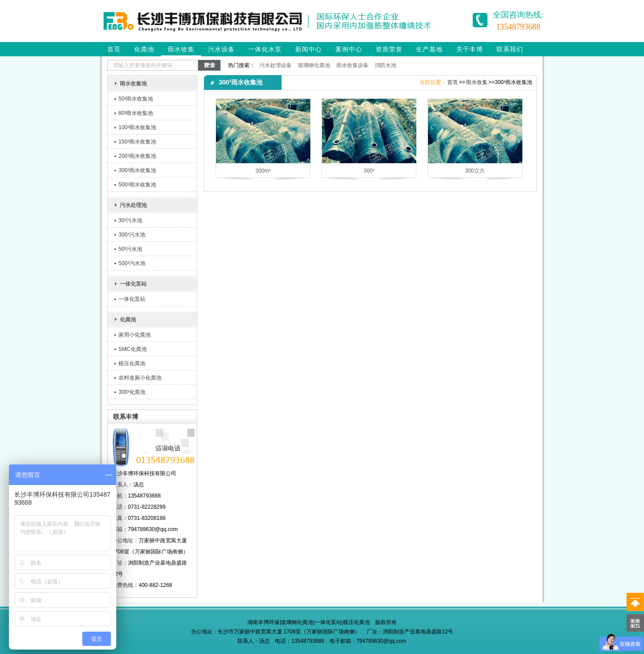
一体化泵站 (133, 284)
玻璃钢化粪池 (314, 65)
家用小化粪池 (135, 335)
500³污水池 (132, 263)
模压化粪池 (132, 363)
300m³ (263, 171)
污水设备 (221, 49)
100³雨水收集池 (137, 127)
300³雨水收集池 (137, 170)
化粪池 (144, 49)
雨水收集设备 (352, 65)
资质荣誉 (389, 49)
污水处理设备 (275, 65)
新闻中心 (309, 49)
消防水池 (386, 65)
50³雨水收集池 (136, 99)
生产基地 (429, 49)
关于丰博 (470, 49)
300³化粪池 (132, 392)
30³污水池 (130, 220)
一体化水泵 (265, 49)
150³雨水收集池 (137, 142)
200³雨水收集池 (137, 156)
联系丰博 (126, 417)
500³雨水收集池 (137, 185)
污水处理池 (133, 205)
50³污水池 (130, 249)
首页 (114, 49)
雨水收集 (181, 49)
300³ (369, 171)
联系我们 (510, 49)
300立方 (475, 171)
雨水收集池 (133, 84)
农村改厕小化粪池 (140, 378)
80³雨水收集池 (136, 113)
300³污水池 (132, 235)
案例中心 (349, 49)
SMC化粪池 (133, 349)
